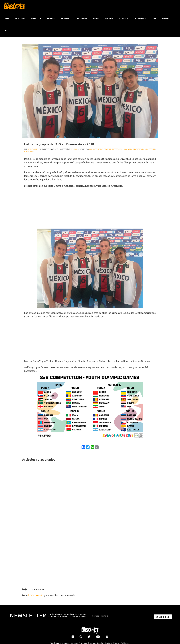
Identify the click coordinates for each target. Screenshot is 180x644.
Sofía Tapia (29, 151)
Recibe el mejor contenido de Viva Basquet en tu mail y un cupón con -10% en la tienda (67, 615)
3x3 (91, 149)
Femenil (74, 149)
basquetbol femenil (102, 149)
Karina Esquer (149, 149)
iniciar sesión (36, 595)
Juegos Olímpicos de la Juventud (127, 149)
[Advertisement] (90, 209)
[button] (6, 31)
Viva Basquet (34, 149)
